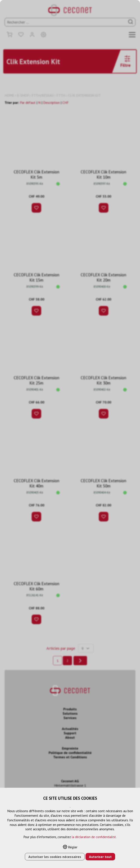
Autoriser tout (100, 857)
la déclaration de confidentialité (94, 837)
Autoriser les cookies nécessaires (55, 857)
